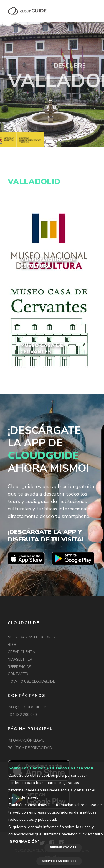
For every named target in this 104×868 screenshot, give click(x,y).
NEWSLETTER (20, 660)
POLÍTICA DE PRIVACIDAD (30, 748)
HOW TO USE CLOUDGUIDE (31, 682)
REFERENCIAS (19, 667)
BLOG (13, 645)
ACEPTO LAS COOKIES (59, 861)
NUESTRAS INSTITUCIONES (31, 637)
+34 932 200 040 (22, 715)
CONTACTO (18, 674)
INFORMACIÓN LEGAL (26, 741)
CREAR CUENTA (21, 652)
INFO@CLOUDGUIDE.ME (28, 707)
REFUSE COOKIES (63, 848)
